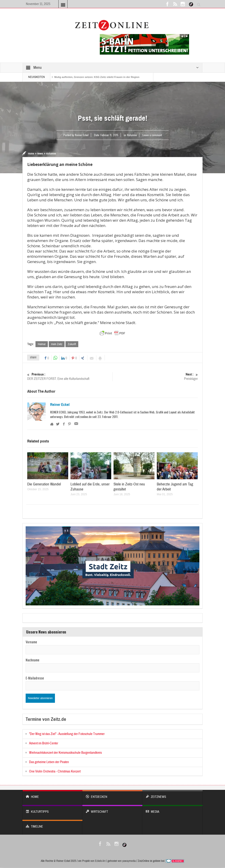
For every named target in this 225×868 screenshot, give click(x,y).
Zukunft (72, 344)
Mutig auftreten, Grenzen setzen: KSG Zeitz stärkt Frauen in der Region (97, 77)
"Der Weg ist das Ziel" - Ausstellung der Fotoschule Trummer (67, 734)
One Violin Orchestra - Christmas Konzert (55, 772)
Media (172, 810)
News (40, 154)
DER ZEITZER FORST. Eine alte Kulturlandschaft (70, 377)
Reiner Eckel (60, 405)
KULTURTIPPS (52, 810)
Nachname (33, 660)
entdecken (112, 795)
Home (31, 154)
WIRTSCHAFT (112, 810)
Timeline (52, 824)
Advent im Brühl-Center (44, 744)
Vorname (31, 642)
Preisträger (155, 377)
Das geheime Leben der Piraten (49, 762)
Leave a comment (152, 135)
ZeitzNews (172, 795)
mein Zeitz (57, 344)
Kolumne (132, 135)
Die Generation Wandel (44, 484)
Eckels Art (100, 861)
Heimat (42, 344)
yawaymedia (129, 861)
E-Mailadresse (35, 678)
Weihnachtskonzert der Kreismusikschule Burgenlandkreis (65, 753)
